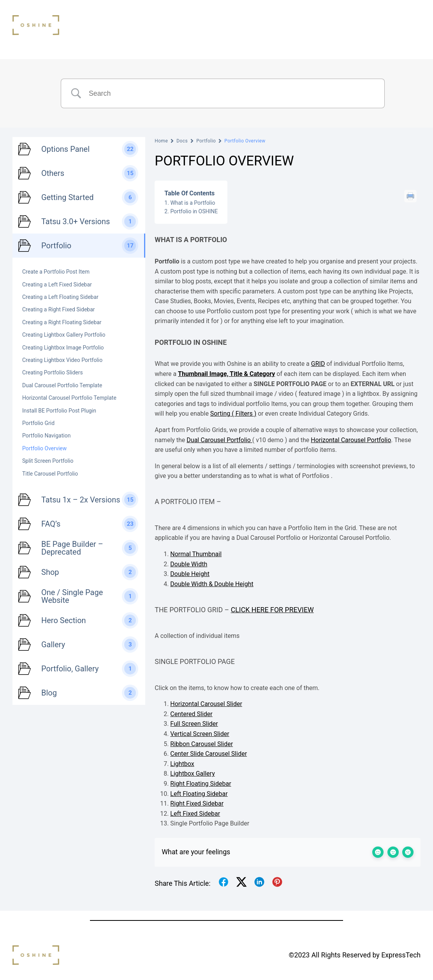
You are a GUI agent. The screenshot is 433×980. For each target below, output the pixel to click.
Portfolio (206, 141)
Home (161, 141)
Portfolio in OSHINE (194, 211)
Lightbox (182, 764)
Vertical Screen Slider (200, 734)
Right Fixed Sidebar (197, 803)
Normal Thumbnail (196, 554)
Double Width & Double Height (212, 584)
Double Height (190, 574)
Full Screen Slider (194, 724)
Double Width (189, 564)
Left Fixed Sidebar (195, 814)
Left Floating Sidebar (199, 794)
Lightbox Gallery (192, 774)
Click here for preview (272, 610)
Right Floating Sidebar (201, 784)
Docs (182, 141)
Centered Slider (191, 714)
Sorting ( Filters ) (233, 414)
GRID (318, 364)
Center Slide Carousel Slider (209, 754)
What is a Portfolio (193, 203)
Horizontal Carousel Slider (206, 704)
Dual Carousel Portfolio (219, 440)
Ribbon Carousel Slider (202, 744)
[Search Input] (232, 94)
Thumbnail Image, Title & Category (226, 374)
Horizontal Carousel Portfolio (351, 440)
